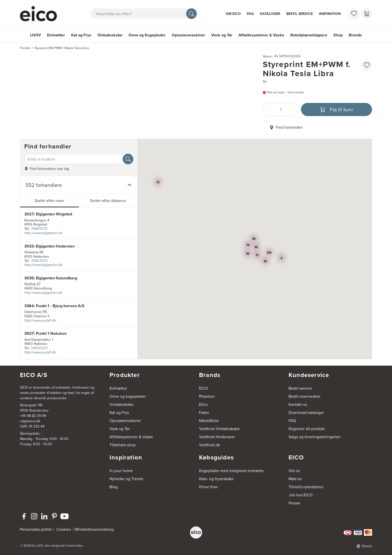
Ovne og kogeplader (128, 396)
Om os (294, 471)
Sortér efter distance (108, 201)
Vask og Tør (222, 35)
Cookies (64, 529)
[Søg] (191, 14)
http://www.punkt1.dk (40, 320)
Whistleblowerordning (94, 529)
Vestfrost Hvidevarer (217, 437)
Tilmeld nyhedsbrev (306, 487)
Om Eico (233, 14)
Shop (338, 35)
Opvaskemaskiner (188, 35)
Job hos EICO (301, 495)
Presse (294, 503)
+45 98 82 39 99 (33, 416)
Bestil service (300, 14)
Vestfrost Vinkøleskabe (219, 429)
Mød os (295, 479)
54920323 (39, 348)
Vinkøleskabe (110, 35)
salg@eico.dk (30, 421)
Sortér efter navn (49, 201)
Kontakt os (298, 404)
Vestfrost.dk (210, 445)
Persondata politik (36, 529)
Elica (203, 404)
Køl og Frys (81, 35)
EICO (204, 388)
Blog (114, 487)
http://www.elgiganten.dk (43, 233)
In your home (121, 471)
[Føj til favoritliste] (367, 65)
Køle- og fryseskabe (216, 479)
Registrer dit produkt (307, 429)
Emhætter (56, 35)
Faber (204, 413)
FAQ (250, 14)
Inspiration (330, 14)
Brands (355, 35)
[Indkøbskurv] (367, 14)
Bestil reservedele (304, 396)
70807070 (39, 229)
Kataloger (270, 14)
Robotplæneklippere (309, 35)
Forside (25, 48)
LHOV (36, 35)
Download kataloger (306, 413)
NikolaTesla (209, 421)
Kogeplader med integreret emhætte (231, 471)
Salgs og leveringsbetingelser (315, 437)
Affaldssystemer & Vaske (261, 35)
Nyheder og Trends (126, 479)
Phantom (207, 396)
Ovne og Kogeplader (147, 35)
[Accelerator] (41, 14)
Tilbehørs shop (123, 445)
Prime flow (208, 487)
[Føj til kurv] (336, 109)
